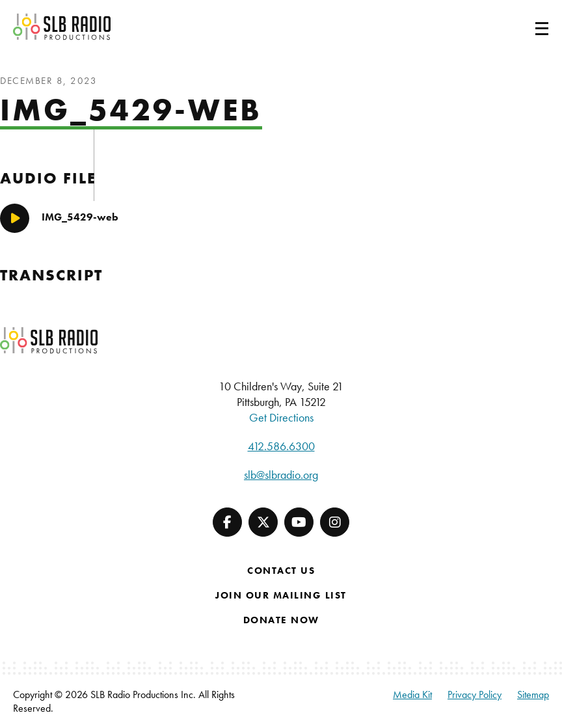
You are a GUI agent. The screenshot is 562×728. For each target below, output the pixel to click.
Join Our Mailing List (281, 595)
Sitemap (533, 694)
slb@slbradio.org (281, 475)
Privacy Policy (475, 694)
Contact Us (281, 571)
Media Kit (412, 694)
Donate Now (281, 620)
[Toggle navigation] (526, 27)
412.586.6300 (281, 446)
